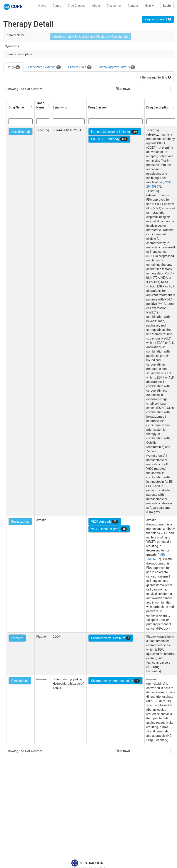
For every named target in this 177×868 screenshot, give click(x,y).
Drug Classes (77, 6)
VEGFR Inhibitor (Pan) (109, 529)
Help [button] (149, 6)
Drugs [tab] (13, 67)
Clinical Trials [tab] (80, 67)
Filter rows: (123, 89)
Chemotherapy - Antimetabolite (115, 681)
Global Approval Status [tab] (117, 67)
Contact (133, 6)
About (96, 6)
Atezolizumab (21, 132)
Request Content (158, 19)
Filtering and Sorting (155, 77)
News (42, 6)
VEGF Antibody (105, 522)
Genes (57, 6)
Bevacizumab (20, 522)
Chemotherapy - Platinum (111, 638)
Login (167, 6)
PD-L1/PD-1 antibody (109, 139)
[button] (31, 107)
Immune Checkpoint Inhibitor (115, 132)
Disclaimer (114, 6)
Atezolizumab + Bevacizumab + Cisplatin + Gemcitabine (91, 37)
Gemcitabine (20, 681)
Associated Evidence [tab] (44, 67)
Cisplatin (17, 638)
